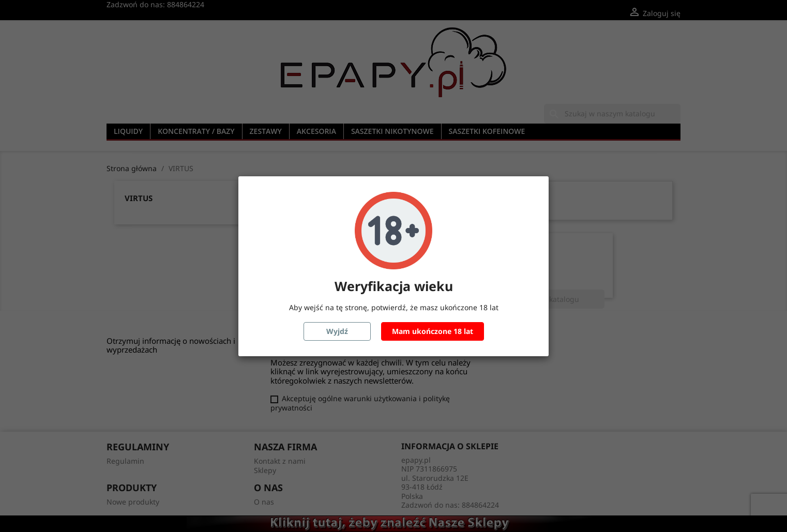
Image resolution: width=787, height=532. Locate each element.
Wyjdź (337, 331)
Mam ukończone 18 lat (433, 331)
